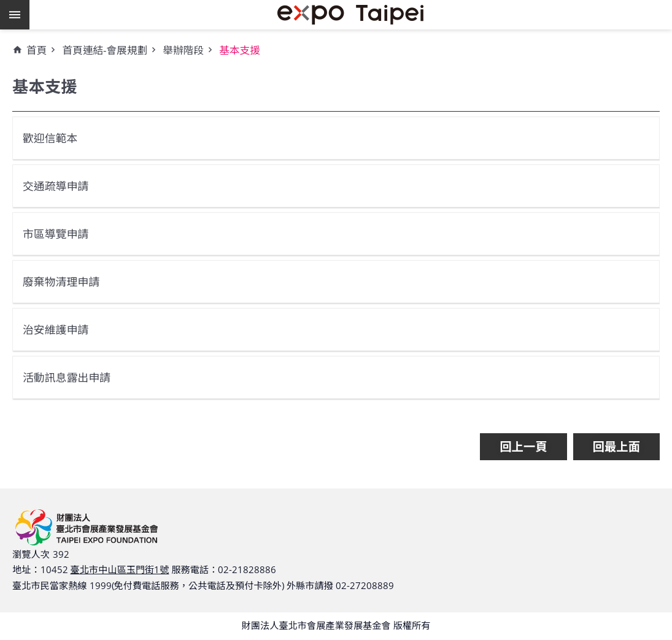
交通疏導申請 (58, 186)
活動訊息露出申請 (70, 377)
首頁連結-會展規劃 (105, 50)
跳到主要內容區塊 (6, 6)
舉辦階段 (183, 50)
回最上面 (616, 446)
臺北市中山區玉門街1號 (120, 569)
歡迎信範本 (52, 138)
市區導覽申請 (58, 233)
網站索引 (15, 15)
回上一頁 (523, 446)
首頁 (37, 50)
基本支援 (240, 50)
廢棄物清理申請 (64, 281)
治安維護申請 (58, 329)
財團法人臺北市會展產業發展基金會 (351, 15)
